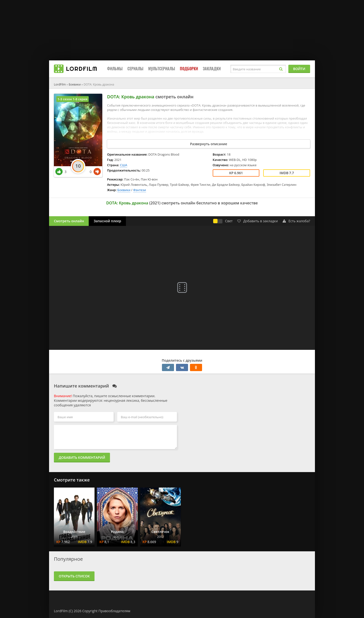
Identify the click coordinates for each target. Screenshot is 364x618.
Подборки (189, 69)
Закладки (212, 69)
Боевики (75, 84)
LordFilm (60, 84)
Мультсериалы (162, 69)
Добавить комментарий (82, 457)
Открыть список (74, 576)
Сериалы (135, 69)
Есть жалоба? (296, 221)
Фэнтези (140, 190)
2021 (155, 203)
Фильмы (115, 69)
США (124, 165)
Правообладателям (114, 611)
